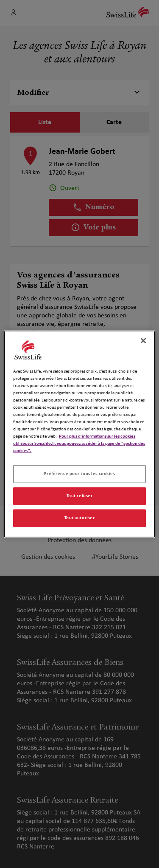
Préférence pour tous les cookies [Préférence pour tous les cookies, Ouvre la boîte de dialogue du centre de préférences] (79, 474)
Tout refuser (80, 496)
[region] (79, 434)
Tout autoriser (80, 518)
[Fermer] (143, 340)
